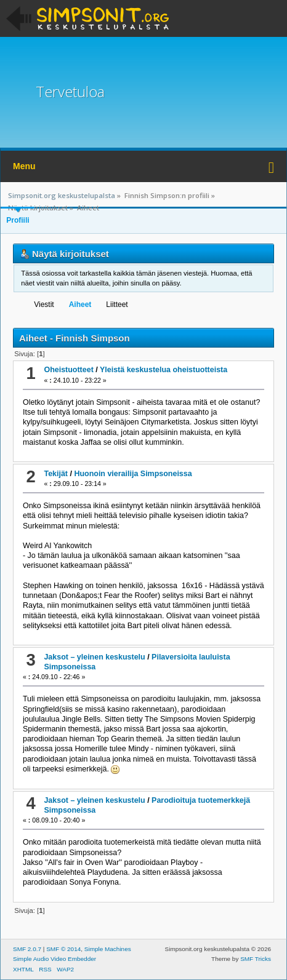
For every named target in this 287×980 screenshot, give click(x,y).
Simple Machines (108, 949)
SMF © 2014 (63, 949)
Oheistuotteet (68, 370)
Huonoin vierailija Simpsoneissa (133, 474)
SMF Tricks (256, 959)
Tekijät (56, 474)
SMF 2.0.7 (27, 949)
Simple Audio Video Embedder (55, 959)
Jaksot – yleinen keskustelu (94, 657)
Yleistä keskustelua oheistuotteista (164, 370)
